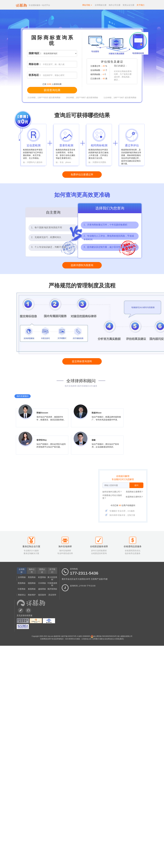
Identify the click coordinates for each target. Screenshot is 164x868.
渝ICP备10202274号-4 (70, 636)
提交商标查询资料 (82, 361)
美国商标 (32, 577)
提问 (136, 485)
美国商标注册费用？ (135, 492)
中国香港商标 (52, 584)
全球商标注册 (101, 5)
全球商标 (22, 577)
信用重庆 (96, 639)
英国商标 (22, 583)
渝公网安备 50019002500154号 (104, 636)
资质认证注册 (128, 5)
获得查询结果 (52, 90)
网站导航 (87, 5)
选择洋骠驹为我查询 (82, 265)
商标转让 (22, 595)
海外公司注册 (115, 5)
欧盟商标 (42, 577)
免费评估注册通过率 (82, 175)
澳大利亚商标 (52, 578)
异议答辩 (52, 595)
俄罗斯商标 (52, 589)
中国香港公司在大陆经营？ (112, 497)
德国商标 (32, 583)
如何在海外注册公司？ (112, 492)
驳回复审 (42, 595)
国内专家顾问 (23, 396)
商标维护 (32, 595)
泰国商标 (32, 589)
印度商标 (22, 589)
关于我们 (140, 5)
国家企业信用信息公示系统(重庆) (112, 639)
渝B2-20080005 (84, 636)
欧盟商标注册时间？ (135, 497)
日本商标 (42, 583)
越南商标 (42, 589)
